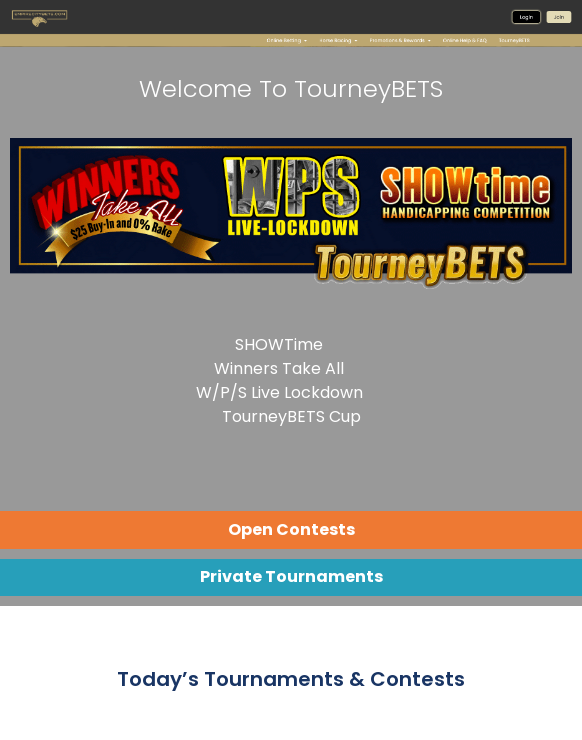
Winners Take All (279, 368)
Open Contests (291, 529)
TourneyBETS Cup (291, 416)
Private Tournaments (291, 576)
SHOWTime (279, 344)
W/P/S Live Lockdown (279, 392)
